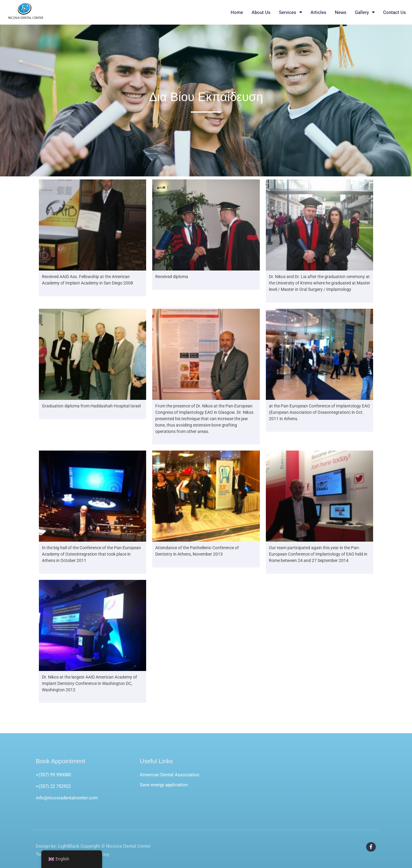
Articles (318, 12)
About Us (261, 12)
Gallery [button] (365, 12)
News (341, 12)
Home (237, 12)
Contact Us (395, 12)
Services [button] (290, 12)
